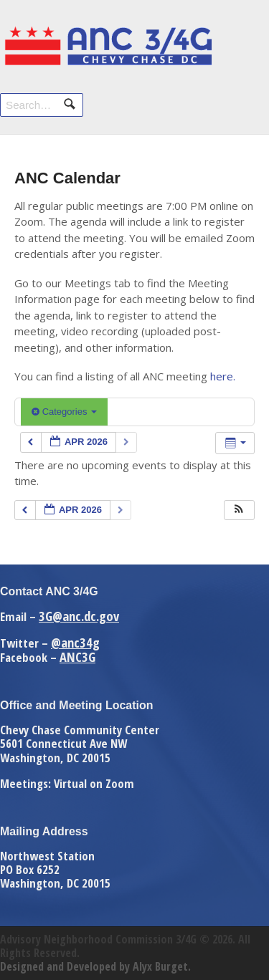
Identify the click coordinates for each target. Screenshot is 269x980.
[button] (239, 510)
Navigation (239, 41)
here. (223, 376)
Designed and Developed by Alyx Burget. (95, 966)
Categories (64, 412)
